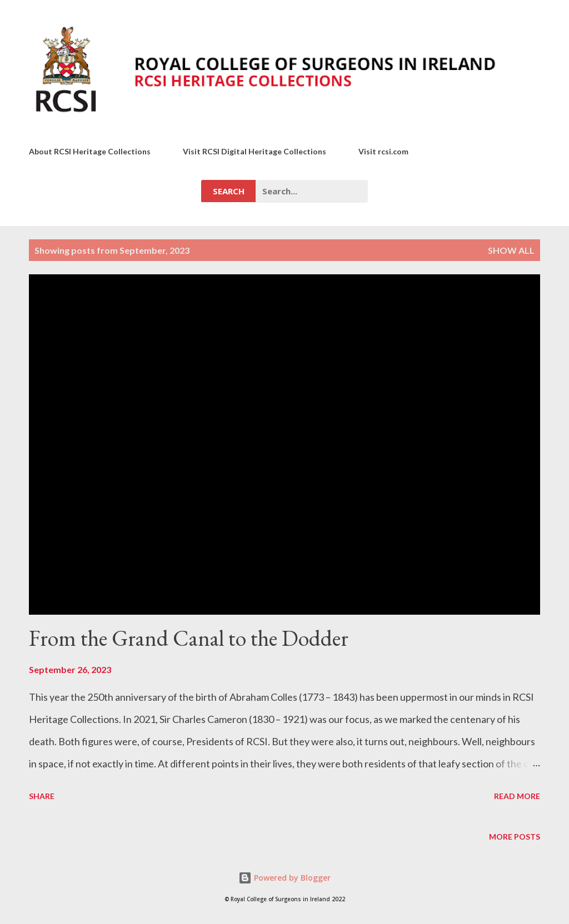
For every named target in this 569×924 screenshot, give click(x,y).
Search (229, 191)
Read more (517, 796)
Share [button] (42, 796)
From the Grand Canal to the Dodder (189, 638)
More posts (515, 837)
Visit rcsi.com (383, 151)
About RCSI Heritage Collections (90, 151)
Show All (511, 250)
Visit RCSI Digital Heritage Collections (254, 151)
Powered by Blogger (284, 878)
